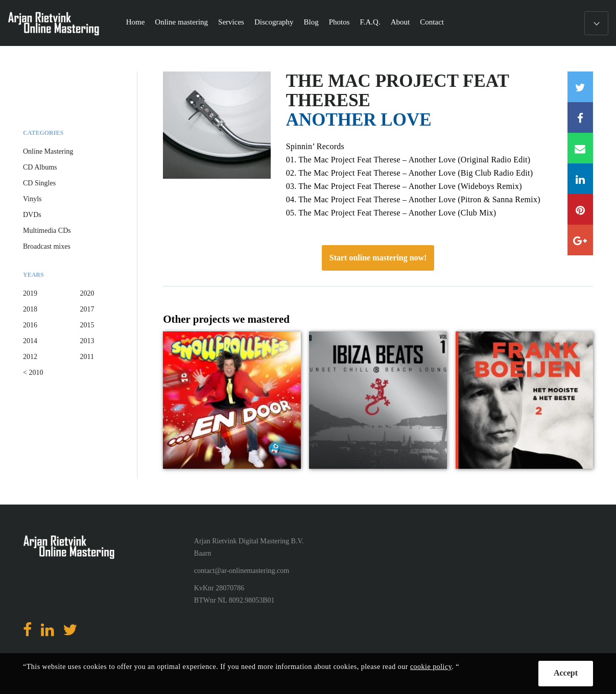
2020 (87, 293)
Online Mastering (48, 151)
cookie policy (431, 667)
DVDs (32, 215)
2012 (30, 357)
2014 (30, 341)
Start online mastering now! (378, 258)
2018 (30, 309)
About (400, 22)
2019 (30, 293)
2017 (87, 309)
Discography (274, 22)
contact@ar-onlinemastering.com (242, 571)
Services (231, 22)
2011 (87, 357)
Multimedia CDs (47, 231)
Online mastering (181, 22)
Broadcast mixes (47, 246)
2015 (87, 325)
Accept (566, 673)
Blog (311, 22)
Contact (432, 22)
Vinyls (32, 199)
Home (136, 22)
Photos (339, 22)
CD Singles (39, 183)
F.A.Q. (370, 22)
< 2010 (33, 373)
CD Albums (40, 167)
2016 (30, 325)
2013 (87, 341)
